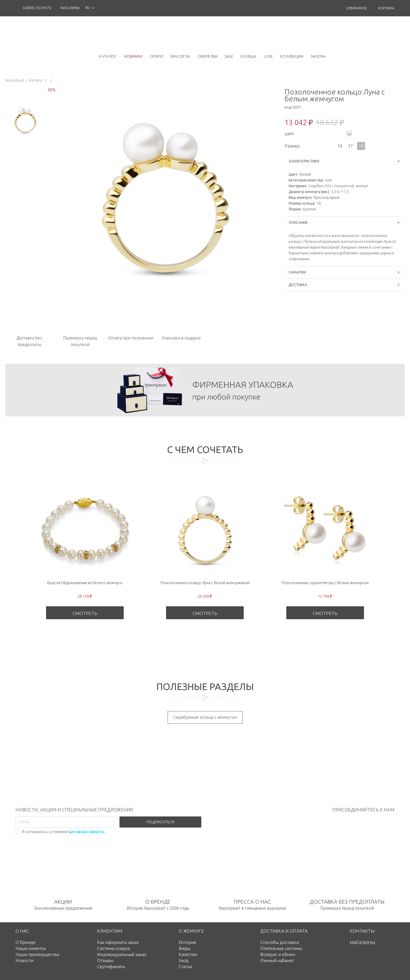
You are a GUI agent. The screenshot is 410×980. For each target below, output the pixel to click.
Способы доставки (280, 942)
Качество (188, 954)
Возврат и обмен (278, 954)
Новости (24, 960)
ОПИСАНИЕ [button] (344, 223)
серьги (156, 56)
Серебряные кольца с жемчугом (205, 717)
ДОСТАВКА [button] (344, 285)
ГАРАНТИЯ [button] (344, 272)
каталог (108, 56)
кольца (249, 56)
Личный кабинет (277, 960)
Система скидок (114, 948)
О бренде (26, 942)
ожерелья (207, 56)
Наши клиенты (31, 948)
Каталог (36, 80)
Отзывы (105, 960)
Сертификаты (111, 966)
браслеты (180, 56)
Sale (229, 56)
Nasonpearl (15, 80)
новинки (133, 56)
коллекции (292, 56)
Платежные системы (281, 948)
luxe (268, 56)
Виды (184, 948)
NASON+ (319, 56)
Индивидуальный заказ (122, 954)
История (187, 942)
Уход (184, 960)
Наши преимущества (37, 954)
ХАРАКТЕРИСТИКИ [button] (344, 161)
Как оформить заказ (118, 942)
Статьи (185, 966)
